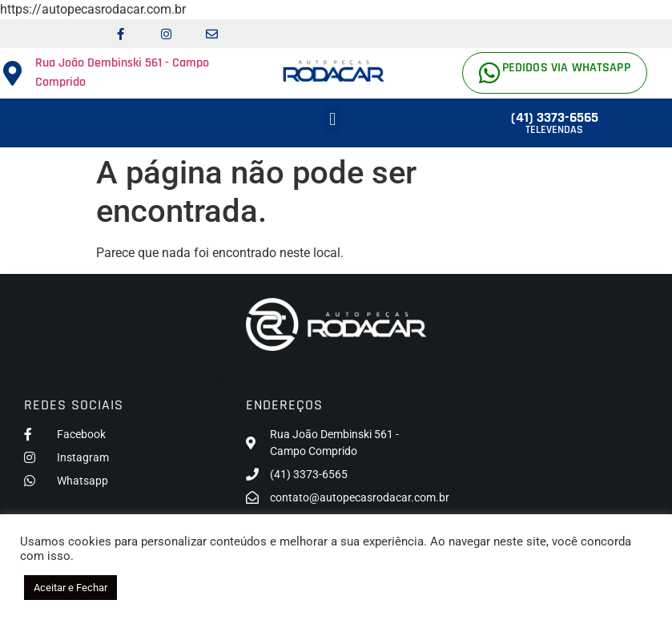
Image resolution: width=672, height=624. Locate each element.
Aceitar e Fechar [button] (70, 588)
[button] (333, 120)
